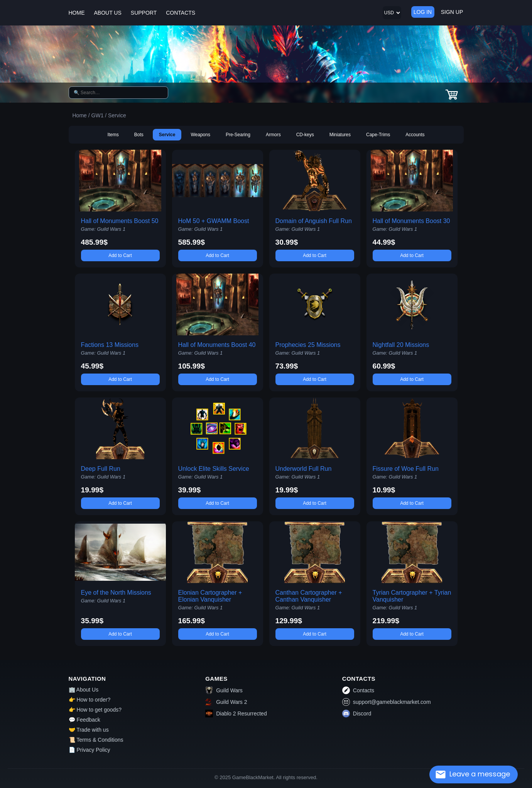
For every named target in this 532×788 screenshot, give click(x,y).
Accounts (415, 135)
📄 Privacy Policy (90, 750)
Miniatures (340, 135)
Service (167, 135)
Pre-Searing (238, 135)
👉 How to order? (90, 700)
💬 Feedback (84, 720)
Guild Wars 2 (226, 702)
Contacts (358, 690)
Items (113, 135)
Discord (357, 714)
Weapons (200, 135)
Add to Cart (120, 255)
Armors (273, 135)
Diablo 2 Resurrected (236, 714)
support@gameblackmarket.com (387, 702)
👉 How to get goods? (95, 710)
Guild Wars (224, 690)
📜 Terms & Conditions (96, 740)
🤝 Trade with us (89, 730)
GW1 (98, 115)
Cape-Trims (378, 135)
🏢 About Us (84, 690)
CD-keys (305, 135)
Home (80, 115)
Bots (139, 135)
